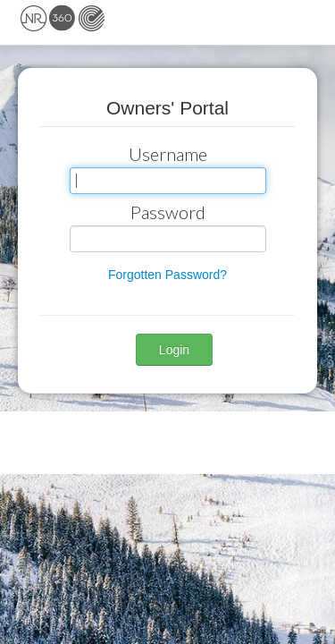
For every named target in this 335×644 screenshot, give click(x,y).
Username (168, 154)
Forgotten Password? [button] (167, 275)
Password (168, 212)
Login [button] (174, 350)
